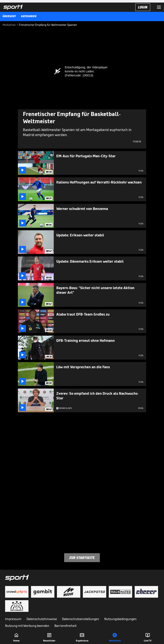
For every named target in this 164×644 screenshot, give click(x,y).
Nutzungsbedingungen (120, 619)
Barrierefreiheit (65, 626)
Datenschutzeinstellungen (81, 619)
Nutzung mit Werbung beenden (27, 626)
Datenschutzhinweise (42, 619)
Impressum (13, 619)
